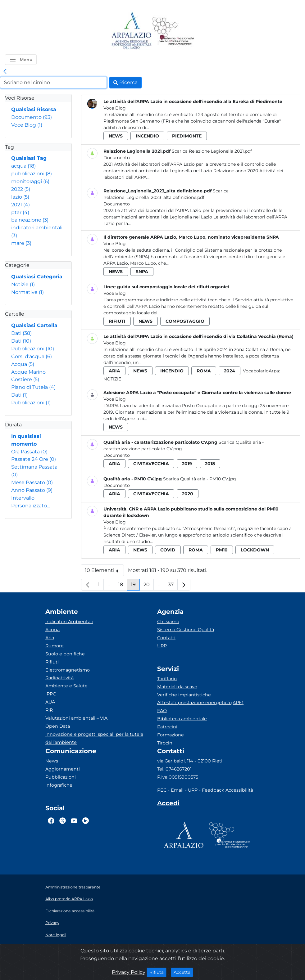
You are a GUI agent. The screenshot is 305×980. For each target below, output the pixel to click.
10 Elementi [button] (104, 572)
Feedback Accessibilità (228, 790)
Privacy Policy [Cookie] (129, 972)
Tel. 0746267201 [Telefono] (174, 769)
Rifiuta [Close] (158, 972)
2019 (187, 464)
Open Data (58, 726)
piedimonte (187, 136)
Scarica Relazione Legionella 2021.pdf (212, 151)
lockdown (255, 550)
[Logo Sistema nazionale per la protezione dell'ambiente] (173, 31)
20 (149, 586)
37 (173, 586)
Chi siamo (168, 622)
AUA (50, 702)
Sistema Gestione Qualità (186, 630)
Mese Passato (32, 482)
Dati (21, 333)
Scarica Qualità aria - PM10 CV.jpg (200, 479)
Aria (50, 638)
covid (168, 550)
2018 (210, 464)
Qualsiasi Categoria (37, 277)
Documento (32, 117)
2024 (230, 371)
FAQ (162, 711)
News (52, 761)
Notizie (23, 284)
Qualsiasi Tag (29, 158)
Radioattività (59, 678)
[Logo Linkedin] (86, 821)
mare (21, 243)
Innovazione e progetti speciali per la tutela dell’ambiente (94, 738)
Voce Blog (27, 125)
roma (204, 371)
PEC (162, 790)
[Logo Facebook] (51, 821)
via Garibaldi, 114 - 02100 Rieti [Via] (190, 761)
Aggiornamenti (63, 769)
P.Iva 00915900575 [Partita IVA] (178, 777)
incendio (147, 136)
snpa (142, 272)
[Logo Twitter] (63, 821)
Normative (27, 292)
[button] (21, 60)
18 (123, 586)
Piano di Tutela (33, 387)
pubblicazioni (32, 174)
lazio (20, 197)
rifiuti (117, 321)
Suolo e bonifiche (65, 654)
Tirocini (165, 743)
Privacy (52, 923)
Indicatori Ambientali (69, 622)
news (116, 136)
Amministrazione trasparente (73, 887)
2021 (20, 205)
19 (135, 586)
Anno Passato (32, 490)
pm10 (222, 550)
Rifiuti (52, 662)
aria (114, 371)
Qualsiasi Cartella (34, 325)
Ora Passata (29, 452)
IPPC (51, 694)
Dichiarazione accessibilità (70, 911)
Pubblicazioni (33, 349)
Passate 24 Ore (34, 459)
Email (177, 790)
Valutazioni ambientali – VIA (76, 718)
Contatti (166, 638)
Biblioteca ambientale (182, 719)
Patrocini (167, 727)
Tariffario (167, 679)
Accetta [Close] (183, 972)
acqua (23, 166)
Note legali (56, 935)
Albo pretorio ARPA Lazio (69, 899)
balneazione (30, 220)
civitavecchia (151, 464)
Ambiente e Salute (66, 686)
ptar (20, 212)
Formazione (171, 735)
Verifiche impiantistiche (184, 695)
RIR (49, 710)
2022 (21, 189)
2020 (188, 494)
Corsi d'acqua (32, 356)
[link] (5, 72)
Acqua (23, 364)
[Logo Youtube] (74, 821)
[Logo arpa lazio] (131, 31)
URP (162, 646)
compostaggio (185, 321)
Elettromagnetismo (68, 670)
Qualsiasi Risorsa (34, 109)
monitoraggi (30, 181)
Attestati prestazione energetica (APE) (200, 703)
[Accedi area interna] (168, 804)
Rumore (55, 646)
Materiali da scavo (177, 687)
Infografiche (59, 785)
